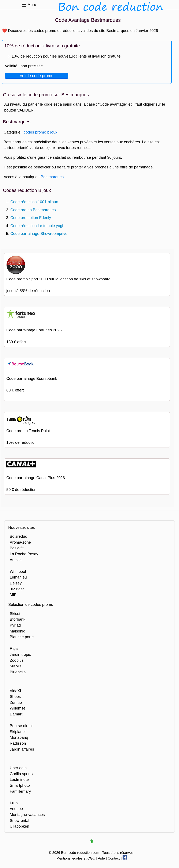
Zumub (16, 702)
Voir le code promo (37, 76)
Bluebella (18, 672)
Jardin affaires (22, 749)
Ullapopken (19, 826)
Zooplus (17, 660)
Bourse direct (21, 726)
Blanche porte (22, 637)
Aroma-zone (20, 542)
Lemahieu (18, 577)
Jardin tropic (20, 654)
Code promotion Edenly (31, 218)
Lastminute (19, 779)
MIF (13, 595)
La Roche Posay (24, 554)
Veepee (16, 809)
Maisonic (17, 631)
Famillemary (20, 791)
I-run (14, 803)
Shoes (15, 696)
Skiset (15, 614)
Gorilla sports (21, 774)
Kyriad (15, 625)
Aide (101, 858)
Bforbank (18, 619)
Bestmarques (52, 177)
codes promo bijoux (40, 132)
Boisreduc (18, 536)
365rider (17, 589)
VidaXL (16, 691)
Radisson (18, 743)
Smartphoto (20, 785)
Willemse (18, 708)
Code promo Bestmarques (33, 210)
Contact (114, 858)
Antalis (16, 560)
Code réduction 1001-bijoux (34, 202)
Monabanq (19, 737)
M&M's (16, 666)
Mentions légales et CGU (76, 858)
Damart (16, 714)
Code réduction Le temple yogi (37, 226)
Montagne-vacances (27, 815)
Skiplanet (18, 732)
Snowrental (19, 820)
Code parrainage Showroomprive (39, 234)
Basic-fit (17, 548)
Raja (14, 648)
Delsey (16, 583)
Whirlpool (18, 571)
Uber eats (18, 768)
